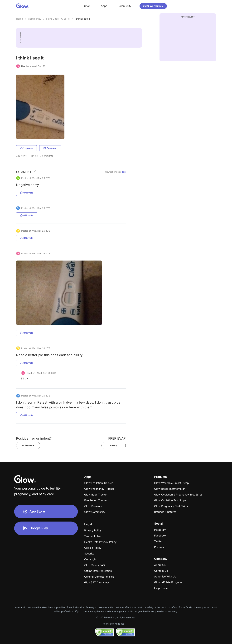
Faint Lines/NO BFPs (58, 19)
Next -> (114, 445)
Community (35, 19)
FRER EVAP (117, 438)
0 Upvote (27, 193)
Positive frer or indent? (34, 438)
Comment (50, 148)
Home (19, 19)
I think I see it (82, 19)
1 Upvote (26, 148)
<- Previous (28, 445)
